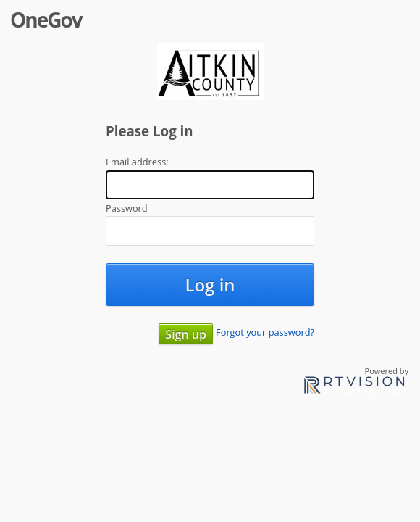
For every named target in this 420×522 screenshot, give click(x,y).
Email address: (137, 162)
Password (127, 208)
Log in (210, 285)
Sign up (186, 334)
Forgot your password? (265, 332)
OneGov (46, 20)
